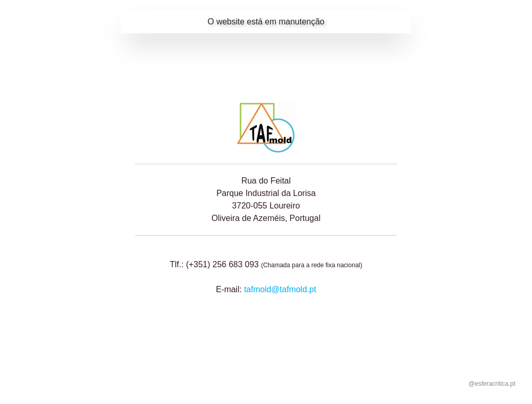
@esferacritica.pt (492, 384)
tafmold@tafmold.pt (280, 289)
